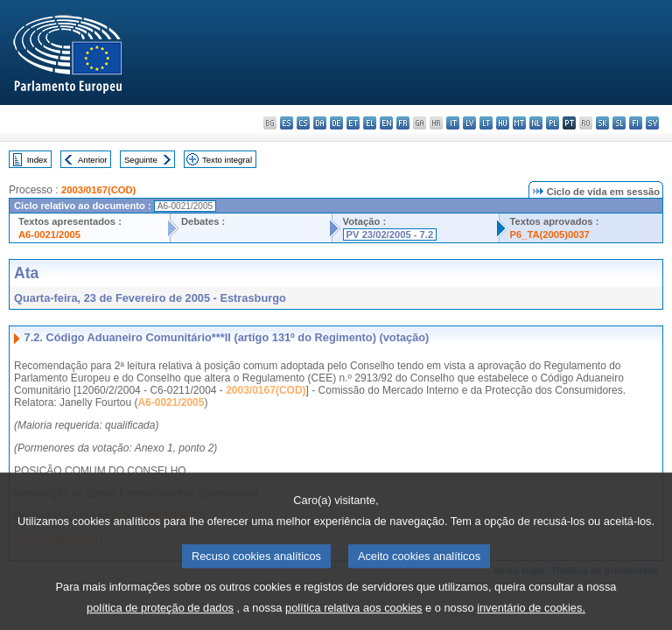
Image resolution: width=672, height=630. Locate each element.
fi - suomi (636, 123)
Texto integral (227, 160)
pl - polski (553, 123)
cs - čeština (303, 123)
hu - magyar (503, 123)
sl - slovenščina (619, 123)
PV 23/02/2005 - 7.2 (390, 234)
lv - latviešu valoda (469, 123)
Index (37, 160)
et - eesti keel (353, 123)
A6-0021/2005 (49, 234)
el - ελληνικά (370, 123)
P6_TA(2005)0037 (550, 234)
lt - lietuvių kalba (486, 123)
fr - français (403, 123)
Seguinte (141, 160)
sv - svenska (652, 123)
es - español (287, 123)
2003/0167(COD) (98, 190)
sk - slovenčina (602, 123)
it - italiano (453, 123)
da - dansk (320, 123)
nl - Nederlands (536, 123)
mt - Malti (519, 123)
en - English (386, 123)
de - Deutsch (336, 123)
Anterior (93, 160)
